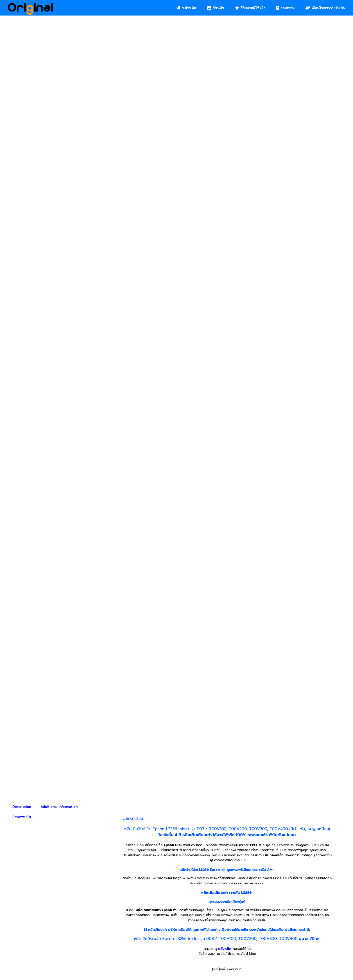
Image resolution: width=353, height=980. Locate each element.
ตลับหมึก (225, 949)
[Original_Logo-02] (30, 4)
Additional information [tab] (59, 807)
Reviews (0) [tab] (22, 817)
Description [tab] (22, 807)
